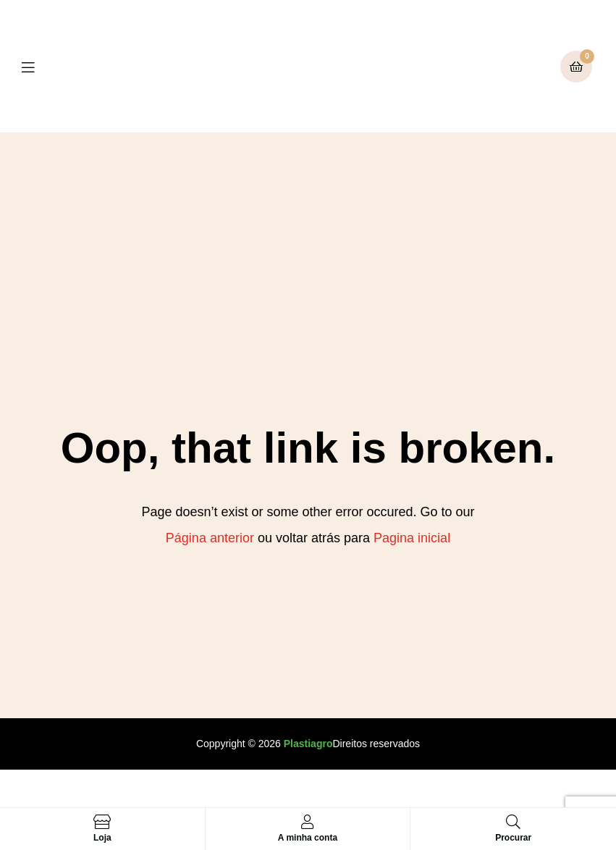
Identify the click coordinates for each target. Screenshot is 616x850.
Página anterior (210, 538)
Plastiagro (308, 744)
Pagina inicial (412, 538)
